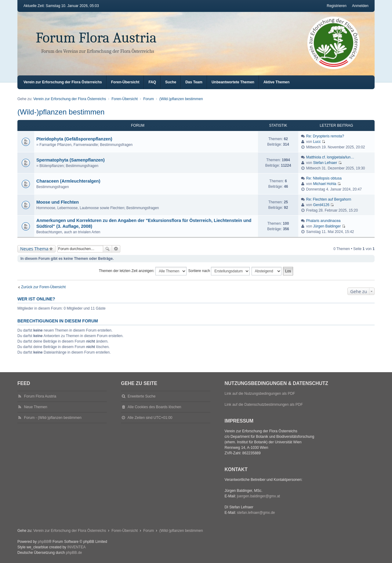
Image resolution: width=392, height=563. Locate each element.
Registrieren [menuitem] (337, 6)
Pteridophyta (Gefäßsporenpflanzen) (74, 139)
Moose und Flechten (58, 202)
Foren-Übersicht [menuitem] (125, 82)
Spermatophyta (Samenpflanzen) (71, 160)
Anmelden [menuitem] (360, 6)
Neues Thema (34, 249)
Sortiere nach (219, 271)
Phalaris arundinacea (323, 221)
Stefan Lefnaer (325, 163)
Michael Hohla (325, 184)
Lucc (317, 142)
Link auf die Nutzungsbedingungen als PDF (260, 394)
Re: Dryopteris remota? (325, 136)
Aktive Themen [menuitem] (276, 82)
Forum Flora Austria (96, 38)
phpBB (43, 542)
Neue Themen (36, 407)
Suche (107, 249)
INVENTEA (76, 547)
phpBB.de (74, 553)
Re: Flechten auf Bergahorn (329, 199)
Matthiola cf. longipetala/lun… (330, 157)
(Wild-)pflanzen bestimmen (61, 112)
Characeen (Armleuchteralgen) (68, 181)
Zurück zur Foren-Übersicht (43, 287)
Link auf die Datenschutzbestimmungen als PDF (264, 405)
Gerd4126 (321, 205)
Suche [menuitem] (171, 82)
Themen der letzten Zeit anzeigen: (143, 271)
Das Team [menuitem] (194, 82)
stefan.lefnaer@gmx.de (256, 513)
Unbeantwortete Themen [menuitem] (233, 82)
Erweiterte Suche (116, 249)
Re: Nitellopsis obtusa (324, 178)
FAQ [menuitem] (152, 82)
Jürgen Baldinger (327, 226)
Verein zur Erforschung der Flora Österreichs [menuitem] (63, 82)
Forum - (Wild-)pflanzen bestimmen (53, 418)
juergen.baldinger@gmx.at (258, 496)
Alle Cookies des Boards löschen (154, 407)
